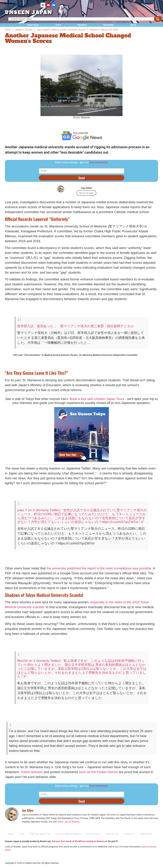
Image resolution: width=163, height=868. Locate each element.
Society (29, 32)
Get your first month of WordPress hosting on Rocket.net (80, 843)
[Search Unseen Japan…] (84, 21)
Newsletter (109, 27)
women (82, 32)
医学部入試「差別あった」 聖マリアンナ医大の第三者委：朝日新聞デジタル (76, 328)
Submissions (146, 836)
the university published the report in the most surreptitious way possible (99, 570)
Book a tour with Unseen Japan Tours (97, 401)
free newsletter (99, 164)
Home (11, 836)
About (133, 27)
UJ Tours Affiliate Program (68, 836)
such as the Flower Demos (98, 774)
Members (82, 27)
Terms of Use (112, 836)
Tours (58, 27)
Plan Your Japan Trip (40, 836)
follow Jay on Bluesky (68, 823)
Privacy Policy (93, 836)
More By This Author (86, 195)
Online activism (32, 774)
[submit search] (158, 21)
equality (46, 32)
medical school (59, 32)
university (72, 32)
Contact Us (129, 836)
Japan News (33, 27)
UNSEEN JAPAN (29, 14)
